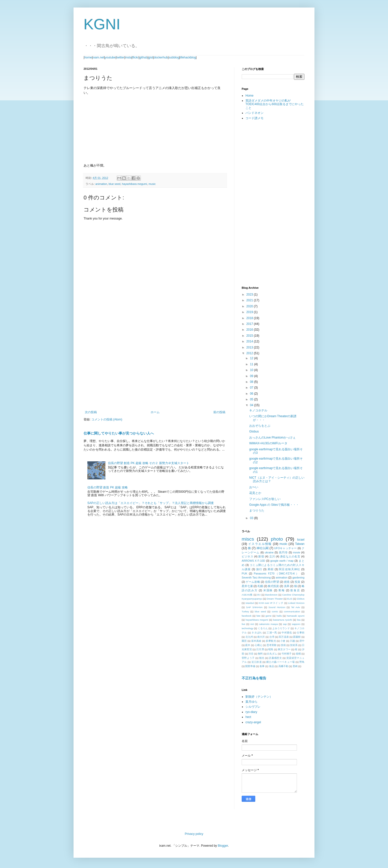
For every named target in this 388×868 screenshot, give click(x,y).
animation (101, 184)
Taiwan (300, 544)
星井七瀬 (247, 586)
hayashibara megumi (135, 184)
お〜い (254, 487)
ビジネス (247, 556)
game (269, 616)
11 (252, 364)
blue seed (115, 184)
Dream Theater (275, 599)
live (243, 624)
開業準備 (250, 666)
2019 (250, 312)
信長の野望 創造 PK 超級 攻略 (108, 487)
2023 (250, 295)
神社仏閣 (263, 548)
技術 (283, 645)
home (88, 57)
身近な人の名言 (290, 556)
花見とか (255, 493)
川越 (292, 641)
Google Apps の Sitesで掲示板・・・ (274, 505)
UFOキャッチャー (285, 548)
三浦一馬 (272, 633)
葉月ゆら (251, 702)
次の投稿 (91, 412)
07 (252, 388)
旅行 (259, 569)
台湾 (272, 637)
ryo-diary (251, 712)
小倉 (283, 641)
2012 (250, 353)
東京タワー (284, 649)
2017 (250, 324)
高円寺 (283, 552)
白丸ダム (272, 654)
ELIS (290, 599)
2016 (250, 330)
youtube (110, 57)
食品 (272, 666)
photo (277, 539)
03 (252, 518)
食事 (262, 666)
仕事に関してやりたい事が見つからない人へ (119, 433)
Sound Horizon (277, 607)
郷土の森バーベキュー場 (281, 662)
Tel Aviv (296, 607)
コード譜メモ (254, 118)
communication (292, 611)
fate (258, 616)
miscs (248, 539)
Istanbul (250, 603)
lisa (299, 620)
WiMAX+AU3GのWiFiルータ (268, 443)
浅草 (287, 586)
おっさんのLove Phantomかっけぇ (272, 438)
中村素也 (287, 633)
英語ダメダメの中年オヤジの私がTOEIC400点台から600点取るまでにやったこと (275, 104)
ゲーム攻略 (253, 582)
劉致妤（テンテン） (259, 697)
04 (252, 405)
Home (249, 96)
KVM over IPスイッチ (271, 603)
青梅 (281, 590)
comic (275, 611)
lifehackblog (188, 57)
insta (128, 57)
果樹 (271, 569)
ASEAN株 (247, 595)
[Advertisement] (155, 369)
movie (297, 552)
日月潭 (260, 649)
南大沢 (261, 637)
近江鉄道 (257, 662)
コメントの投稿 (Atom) (107, 419)
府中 (302, 641)
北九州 (249, 637)
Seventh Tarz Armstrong (256, 577)
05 (252, 399)
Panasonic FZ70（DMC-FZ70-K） (277, 573)
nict (252, 624)
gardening (298, 577)
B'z (259, 595)
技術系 (294, 645)
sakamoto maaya (268, 624)
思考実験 (272, 645)
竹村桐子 (287, 654)
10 (252, 370)
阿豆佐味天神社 (289, 569)
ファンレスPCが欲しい (265, 499)
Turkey (245, 611)
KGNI (102, 24)
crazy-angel (253, 722)
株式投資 (273, 586)
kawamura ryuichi (283, 620)
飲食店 (295, 590)
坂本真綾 (256, 641)
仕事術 (301, 633)
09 (252, 376)
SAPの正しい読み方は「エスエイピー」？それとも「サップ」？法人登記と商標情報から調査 (151, 503)
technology (247, 628)
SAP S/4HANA (254, 607)
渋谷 (251, 654)
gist (151, 57)
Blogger (223, 846)
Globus (254, 431)
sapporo (296, 624)
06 (252, 394)
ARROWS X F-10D (253, 561)
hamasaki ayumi (296, 616)
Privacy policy (194, 834)
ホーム (155, 412)
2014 (250, 341)
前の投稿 (219, 412)
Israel (301, 540)
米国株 (268, 590)
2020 (250, 306)
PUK (244, 573)
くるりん (263, 628)
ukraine (269, 552)
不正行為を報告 (254, 678)
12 (252, 358)
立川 (272, 556)
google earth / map (282, 561)
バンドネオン (254, 113)
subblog (174, 57)
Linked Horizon (296, 603)
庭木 (248, 645)
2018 (250, 318)
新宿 (261, 556)
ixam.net (98, 57)
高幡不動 (283, 666)
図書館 (297, 637)
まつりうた (257, 511)
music (152, 184)
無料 (260, 654)
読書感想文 (275, 658)
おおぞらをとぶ (260, 426)
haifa (279, 616)
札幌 (260, 586)
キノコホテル (258, 410)
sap (285, 624)
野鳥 (302, 662)
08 (252, 382)
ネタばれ (257, 633)
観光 (262, 658)
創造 (287, 582)
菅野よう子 (248, 658)
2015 (250, 336)
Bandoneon (271, 595)
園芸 (244, 641)
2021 (250, 300)
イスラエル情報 (260, 544)
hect (248, 717)
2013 (250, 347)
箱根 (298, 654)
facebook (247, 616)
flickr (135, 57)
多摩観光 (271, 641)
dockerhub (161, 57)
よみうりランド (281, 628)
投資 (298, 582)
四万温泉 (284, 637)
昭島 (271, 649)
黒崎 (295, 666)
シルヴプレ (253, 707)
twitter (120, 57)
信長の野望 (272, 582)
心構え (258, 645)
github (143, 57)
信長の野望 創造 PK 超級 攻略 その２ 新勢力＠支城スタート (149, 463)
